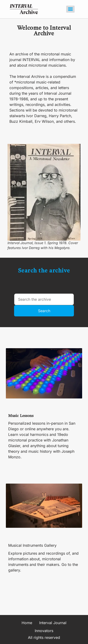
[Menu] (70, 9)
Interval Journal (53, 623)
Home (27, 623)
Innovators (44, 631)
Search (44, 311)
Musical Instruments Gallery (32, 545)
